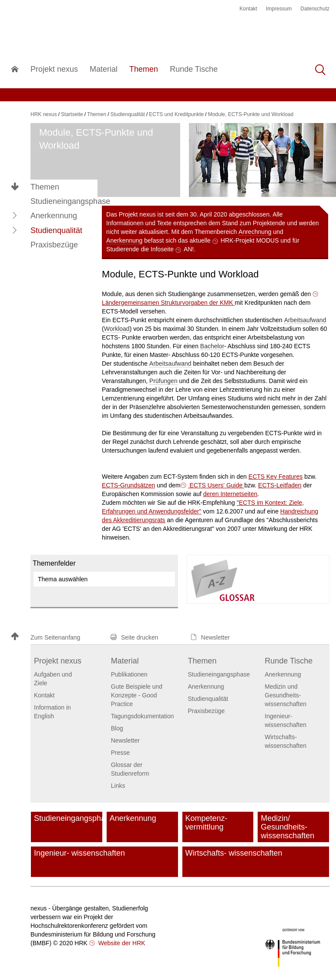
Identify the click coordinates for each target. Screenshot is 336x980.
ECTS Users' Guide (216, 485)
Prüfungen (163, 381)
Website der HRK (121, 943)
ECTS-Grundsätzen (128, 485)
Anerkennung (124, 240)
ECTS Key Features (276, 477)
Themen (45, 187)
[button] (15, 216)
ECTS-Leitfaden (280, 485)
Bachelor (212, 346)
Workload (117, 329)
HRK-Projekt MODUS (250, 240)
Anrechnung (255, 232)
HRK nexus (44, 114)
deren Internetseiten (230, 494)
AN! (189, 249)
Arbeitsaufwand (305, 320)
